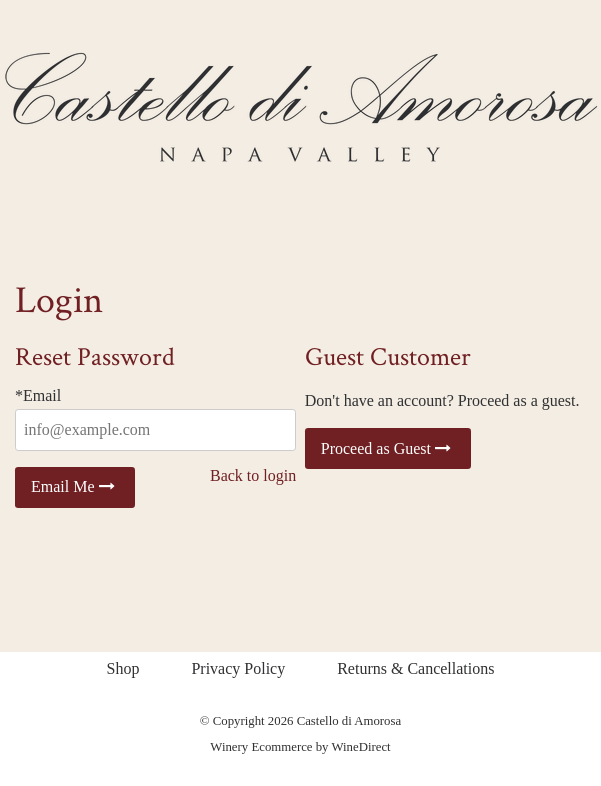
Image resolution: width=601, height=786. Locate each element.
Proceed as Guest (388, 448)
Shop (123, 668)
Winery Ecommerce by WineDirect (300, 747)
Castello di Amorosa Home (301, 107)
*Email (38, 395)
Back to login (253, 475)
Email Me (75, 486)
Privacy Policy (238, 668)
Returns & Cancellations (415, 668)
